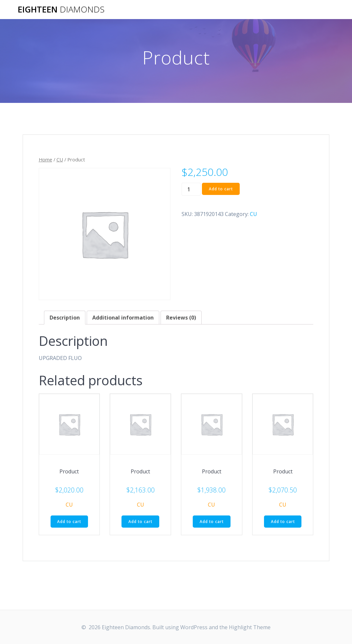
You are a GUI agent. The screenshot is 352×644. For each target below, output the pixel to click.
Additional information (123, 318)
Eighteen (61, 10)
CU (60, 159)
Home (45, 159)
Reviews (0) (181, 318)
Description (65, 318)
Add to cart (221, 189)
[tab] (65, 318)
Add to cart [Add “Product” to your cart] (69, 522)
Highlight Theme (250, 627)
